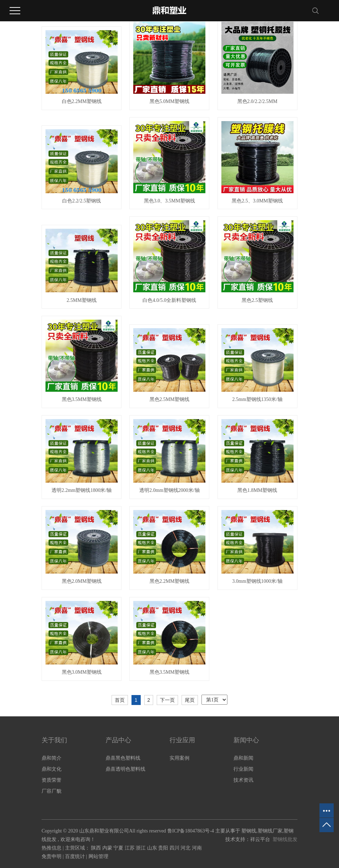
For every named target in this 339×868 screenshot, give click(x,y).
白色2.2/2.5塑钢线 (82, 201)
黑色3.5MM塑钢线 (82, 399)
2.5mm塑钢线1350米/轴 (257, 399)
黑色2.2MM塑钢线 (169, 581)
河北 (186, 848)
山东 (153, 848)
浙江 (141, 848)
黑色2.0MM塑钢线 (82, 581)
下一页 (167, 700)
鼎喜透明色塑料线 (125, 769)
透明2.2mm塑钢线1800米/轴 (82, 490)
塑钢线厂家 (270, 831)
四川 (175, 848)
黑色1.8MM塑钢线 (257, 490)
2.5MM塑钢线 (82, 300)
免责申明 (52, 856)
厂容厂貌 (52, 791)
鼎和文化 (52, 769)
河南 (197, 848)
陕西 (97, 848)
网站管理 (98, 856)
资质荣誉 (52, 780)
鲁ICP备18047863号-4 (191, 831)
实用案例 (179, 758)
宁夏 (119, 848)
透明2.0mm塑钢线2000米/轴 (169, 490)
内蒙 (108, 848)
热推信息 (52, 848)
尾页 (190, 700)
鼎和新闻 (243, 758)
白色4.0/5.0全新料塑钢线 (169, 300)
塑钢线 (249, 831)
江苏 (130, 848)
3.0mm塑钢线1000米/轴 (257, 581)
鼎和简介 (52, 758)
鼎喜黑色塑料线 (123, 758)
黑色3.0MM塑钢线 (82, 672)
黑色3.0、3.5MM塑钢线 (169, 201)
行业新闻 (243, 769)
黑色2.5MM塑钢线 (169, 399)
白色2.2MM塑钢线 (82, 101)
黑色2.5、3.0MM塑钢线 (257, 201)
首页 (120, 700)
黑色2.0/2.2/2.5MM (257, 101)
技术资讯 (243, 780)
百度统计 (75, 856)
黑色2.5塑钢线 (257, 300)
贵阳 (164, 848)
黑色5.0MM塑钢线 (169, 101)
